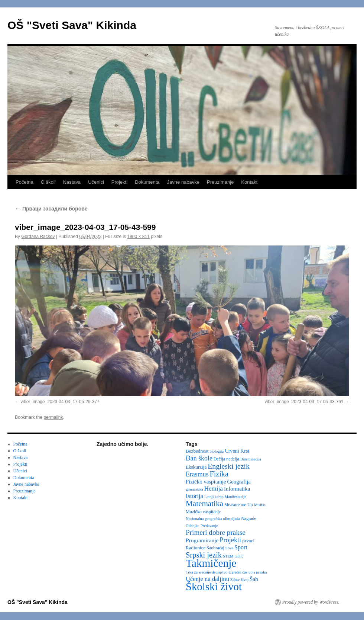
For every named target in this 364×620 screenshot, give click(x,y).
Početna (25, 182)
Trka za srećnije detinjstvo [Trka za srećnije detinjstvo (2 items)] (207, 572)
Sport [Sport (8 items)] (241, 547)
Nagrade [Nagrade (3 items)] (249, 518)
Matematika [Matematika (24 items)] (204, 504)
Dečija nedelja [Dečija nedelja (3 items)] (226, 459)
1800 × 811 (139, 237)
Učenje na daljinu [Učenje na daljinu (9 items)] (207, 579)
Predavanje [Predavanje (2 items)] (209, 526)
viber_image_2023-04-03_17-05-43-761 (304, 402)
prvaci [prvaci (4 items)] (248, 541)
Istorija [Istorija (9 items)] (194, 496)
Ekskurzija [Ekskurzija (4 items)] (196, 467)
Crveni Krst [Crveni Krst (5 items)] (237, 451)
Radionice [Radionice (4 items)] (196, 548)
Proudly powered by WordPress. (311, 602)
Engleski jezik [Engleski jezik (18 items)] (229, 466)
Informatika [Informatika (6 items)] (237, 489)
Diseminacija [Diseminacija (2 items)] (251, 459)
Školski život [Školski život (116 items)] (214, 587)
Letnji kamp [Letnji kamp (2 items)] (214, 497)
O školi (48, 182)
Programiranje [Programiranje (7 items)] (202, 540)
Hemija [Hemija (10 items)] (214, 489)
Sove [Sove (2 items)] (229, 548)
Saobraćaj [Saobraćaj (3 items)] (215, 548)
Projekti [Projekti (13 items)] (230, 540)
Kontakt (249, 182)
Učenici (96, 182)
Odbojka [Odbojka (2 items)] (193, 526)
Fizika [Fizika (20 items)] (219, 474)
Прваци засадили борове (51, 209)
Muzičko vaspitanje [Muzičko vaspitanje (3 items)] (203, 512)
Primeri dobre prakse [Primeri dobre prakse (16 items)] (216, 532)
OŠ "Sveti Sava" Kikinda (72, 25)
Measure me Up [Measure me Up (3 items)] (239, 505)
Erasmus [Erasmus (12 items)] (197, 474)
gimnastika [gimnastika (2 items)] (194, 489)
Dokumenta (147, 182)
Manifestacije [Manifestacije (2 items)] (235, 497)
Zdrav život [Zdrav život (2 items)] (239, 580)
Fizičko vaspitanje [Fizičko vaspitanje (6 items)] (206, 482)
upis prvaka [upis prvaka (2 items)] (258, 572)
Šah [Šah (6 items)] (254, 579)
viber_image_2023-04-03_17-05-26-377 (60, 402)
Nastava (72, 182)
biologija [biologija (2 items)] (217, 451)
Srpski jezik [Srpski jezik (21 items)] (204, 555)
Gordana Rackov (38, 237)
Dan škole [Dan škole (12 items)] (199, 458)
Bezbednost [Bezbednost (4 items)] (197, 451)
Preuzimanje (220, 182)
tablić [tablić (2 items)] (239, 556)
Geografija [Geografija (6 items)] (239, 482)
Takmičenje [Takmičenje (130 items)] (211, 563)
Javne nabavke (183, 182)
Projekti (119, 182)
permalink (53, 417)
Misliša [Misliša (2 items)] (260, 505)
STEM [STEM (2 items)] (228, 556)
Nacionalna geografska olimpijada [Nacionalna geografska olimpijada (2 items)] (213, 519)
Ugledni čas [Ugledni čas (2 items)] (238, 572)
